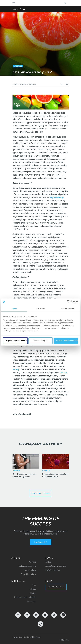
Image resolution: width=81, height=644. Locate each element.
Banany (16, 369)
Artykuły (33, 589)
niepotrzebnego (57, 197)
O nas (34, 585)
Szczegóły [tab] (40, 308)
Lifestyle (22, 9)
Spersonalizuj (41, 341)
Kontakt (48, 562)
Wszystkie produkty (28, 574)
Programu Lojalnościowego (25, 597)
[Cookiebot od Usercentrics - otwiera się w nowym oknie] (69, 302)
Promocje (32, 562)
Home (14, 9)
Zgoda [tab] (14, 308)
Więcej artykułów (40, 494)
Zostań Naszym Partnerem (56, 566)
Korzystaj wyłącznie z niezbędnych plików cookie (16, 341)
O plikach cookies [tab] (67, 308)
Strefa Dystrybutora (53, 570)
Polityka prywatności (21, 637)
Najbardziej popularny (27, 566)
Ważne (64, 373)
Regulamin (64, 640)
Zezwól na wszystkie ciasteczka (67, 341)
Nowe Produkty (30, 570)
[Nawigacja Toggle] (14, 3)
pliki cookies (35, 637)
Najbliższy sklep (56, 587)
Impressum (32, 601)
